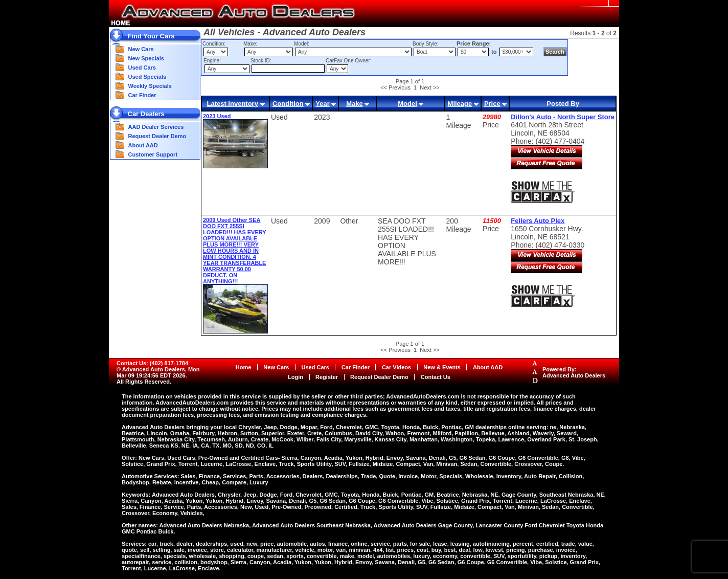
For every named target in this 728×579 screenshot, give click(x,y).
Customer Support (153, 154)
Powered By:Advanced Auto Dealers (574, 372)
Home (244, 367)
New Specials (146, 58)
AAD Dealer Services (156, 127)
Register (327, 377)
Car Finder (142, 95)
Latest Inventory (232, 104)
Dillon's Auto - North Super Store (563, 117)
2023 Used (217, 116)
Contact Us (436, 377)
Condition (288, 104)
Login (295, 377)
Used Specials (147, 77)
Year (322, 104)
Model (407, 104)
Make (355, 104)
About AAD (143, 145)
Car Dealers (146, 114)
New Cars (141, 49)
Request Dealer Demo (157, 136)
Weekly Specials (150, 86)
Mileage (460, 104)
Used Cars (142, 68)
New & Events (442, 367)
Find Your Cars (151, 36)
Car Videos (396, 367)
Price (492, 104)
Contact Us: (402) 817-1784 (152, 363)
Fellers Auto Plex (538, 221)
